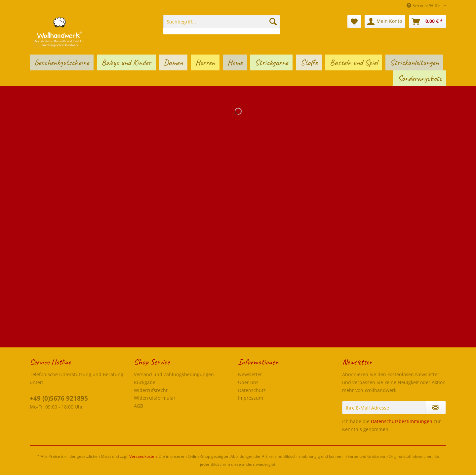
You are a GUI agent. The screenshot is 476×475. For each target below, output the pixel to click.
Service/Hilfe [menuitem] (424, 5)
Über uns (248, 382)
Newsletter (250, 374)
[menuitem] (222, 25)
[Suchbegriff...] (222, 21)
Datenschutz (252, 390)
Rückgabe (145, 382)
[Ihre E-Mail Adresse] (384, 408)
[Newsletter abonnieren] (436, 408)
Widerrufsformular (155, 398)
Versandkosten (143, 456)
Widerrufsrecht (151, 390)
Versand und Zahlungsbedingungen (174, 374)
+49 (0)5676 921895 (59, 398)
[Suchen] (273, 21)
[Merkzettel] (354, 21)
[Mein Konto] (385, 21)
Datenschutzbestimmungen (402, 421)
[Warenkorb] (427, 21)
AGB (139, 406)
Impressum (251, 398)
